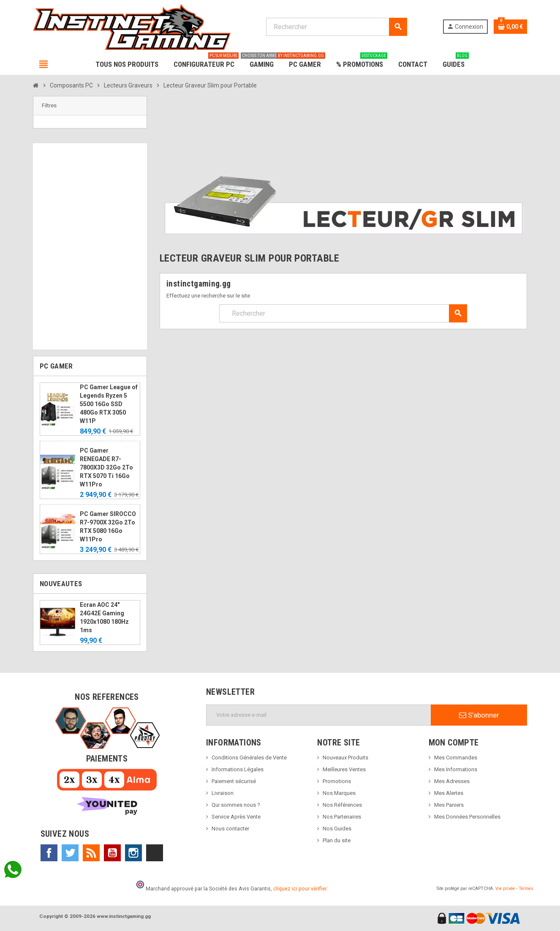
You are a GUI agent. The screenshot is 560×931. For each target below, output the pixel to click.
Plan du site (337, 840)
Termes (526, 889)
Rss (91, 853)
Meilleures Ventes (344, 769)
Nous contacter (230, 829)
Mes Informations (456, 769)
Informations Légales (238, 769)
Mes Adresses (452, 781)
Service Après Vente (236, 817)
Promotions (337, 781)
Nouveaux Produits (345, 758)
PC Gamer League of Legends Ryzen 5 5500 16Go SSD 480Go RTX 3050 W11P (109, 404)
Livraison (223, 793)
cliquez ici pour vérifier (300, 889)
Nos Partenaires (342, 817)
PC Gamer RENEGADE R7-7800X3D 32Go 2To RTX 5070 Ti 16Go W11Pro (106, 467)
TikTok (155, 853)
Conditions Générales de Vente (249, 758)
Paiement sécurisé (234, 781)
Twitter (70, 853)
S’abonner (479, 715)
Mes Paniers (449, 805)
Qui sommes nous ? (236, 805)
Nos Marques (339, 793)
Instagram (133, 853)
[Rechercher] (336, 27)
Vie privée (505, 889)
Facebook (49, 853)
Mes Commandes (456, 758)
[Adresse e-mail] (319, 715)
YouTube (112, 853)
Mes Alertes (449, 793)
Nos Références (342, 805)
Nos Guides (337, 829)
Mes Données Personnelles (467, 817)
